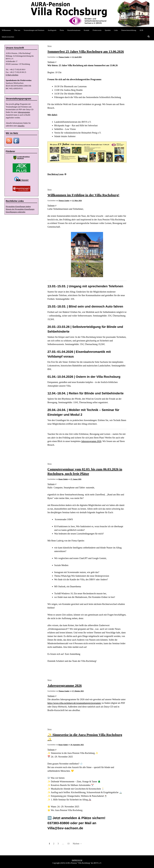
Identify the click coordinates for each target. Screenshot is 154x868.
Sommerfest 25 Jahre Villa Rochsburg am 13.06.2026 (86, 51)
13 (68, 844)
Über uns (17, 30)
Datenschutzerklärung (129, 30)
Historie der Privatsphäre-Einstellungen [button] (20, 209)
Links (116, 30)
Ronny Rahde (63, 479)
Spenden (108, 30)
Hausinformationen (74, 30)
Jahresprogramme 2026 (65, 685)
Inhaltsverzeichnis (8, 37)
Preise (62, 30)
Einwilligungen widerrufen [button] (16, 212)
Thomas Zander (64, 57)
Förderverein (97, 30)
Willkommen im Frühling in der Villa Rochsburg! (83, 195)
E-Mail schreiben (12, 75)
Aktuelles (21, 126)
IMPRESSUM (77, 860)
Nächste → (77, 844)
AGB (141, 30)
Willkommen (6, 30)
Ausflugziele (52, 30)
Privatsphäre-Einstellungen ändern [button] (18, 206)
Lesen (57, 174)
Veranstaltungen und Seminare (34, 30)
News (49, 46)
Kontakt (87, 30)
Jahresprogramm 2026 (91, 441)
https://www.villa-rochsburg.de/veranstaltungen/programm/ (74, 703)
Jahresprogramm (24, 112)
